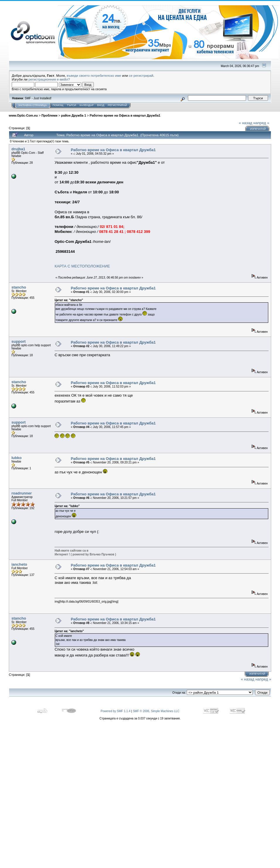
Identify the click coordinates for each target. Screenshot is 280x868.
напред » (261, 123)
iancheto (19, 564)
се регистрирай (141, 75)
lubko (17, 458)
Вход (101, 105)
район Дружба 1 (73, 115)
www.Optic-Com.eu (23, 115)
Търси (72, 105)
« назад (246, 123)
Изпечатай (258, 129)
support (18, 341)
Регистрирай (117, 105)
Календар (86, 105)
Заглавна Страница (32, 105)
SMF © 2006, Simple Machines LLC (156, 711)
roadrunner (22, 493)
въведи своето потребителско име (94, 75)
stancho (19, 287)
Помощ (58, 105)
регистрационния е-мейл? (49, 79)
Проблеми (49, 115)
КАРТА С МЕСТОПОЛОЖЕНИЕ (82, 266)
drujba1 (18, 149)
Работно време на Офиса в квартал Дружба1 (125, 115)
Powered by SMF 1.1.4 (116, 711)
